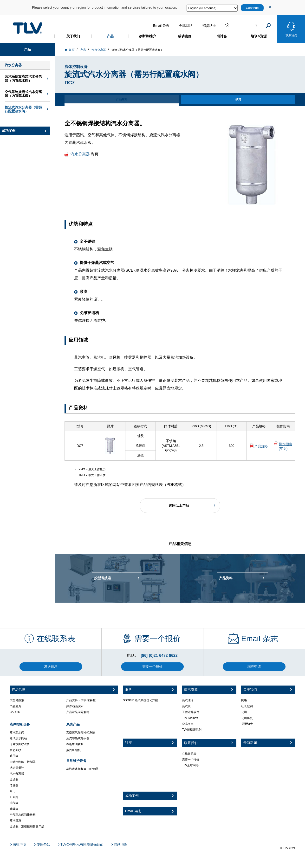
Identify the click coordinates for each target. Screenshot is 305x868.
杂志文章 (188, 724)
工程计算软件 (191, 712)
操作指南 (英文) (285, 446)
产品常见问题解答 (78, 712)
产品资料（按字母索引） (82, 700)
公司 (244, 712)
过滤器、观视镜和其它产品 (27, 827)
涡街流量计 (17, 768)
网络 (244, 700)
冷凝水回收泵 (75, 744)
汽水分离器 (80, 154)
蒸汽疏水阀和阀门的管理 (82, 769)
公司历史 (247, 718)
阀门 (13, 791)
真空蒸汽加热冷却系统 (81, 733)
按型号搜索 (17, 700)
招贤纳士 (247, 724)
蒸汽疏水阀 (17, 733)
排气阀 (14, 803)
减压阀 (14, 756)
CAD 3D (15, 712)
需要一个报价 (191, 760)
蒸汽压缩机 (73, 750)
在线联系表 (189, 754)
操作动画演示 (75, 706)
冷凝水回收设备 (20, 744)
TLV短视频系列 (192, 730)
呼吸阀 (14, 809)
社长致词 (247, 706)
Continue (252, 8)
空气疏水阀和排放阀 (23, 815)
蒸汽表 (186, 706)
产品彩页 (15, 706)
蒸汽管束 (15, 821)
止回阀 (14, 797)
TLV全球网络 (190, 765)
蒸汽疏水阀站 (18, 738)
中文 (226, 25)
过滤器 (14, 780)
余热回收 (15, 750)
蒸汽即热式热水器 (78, 738)
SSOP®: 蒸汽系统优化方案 (140, 700)
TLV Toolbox (190, 718)
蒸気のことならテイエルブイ (27, 28)
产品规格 (261, 446)
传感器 (14, 785)
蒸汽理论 (188, 700)
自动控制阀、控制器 (23, 762)
